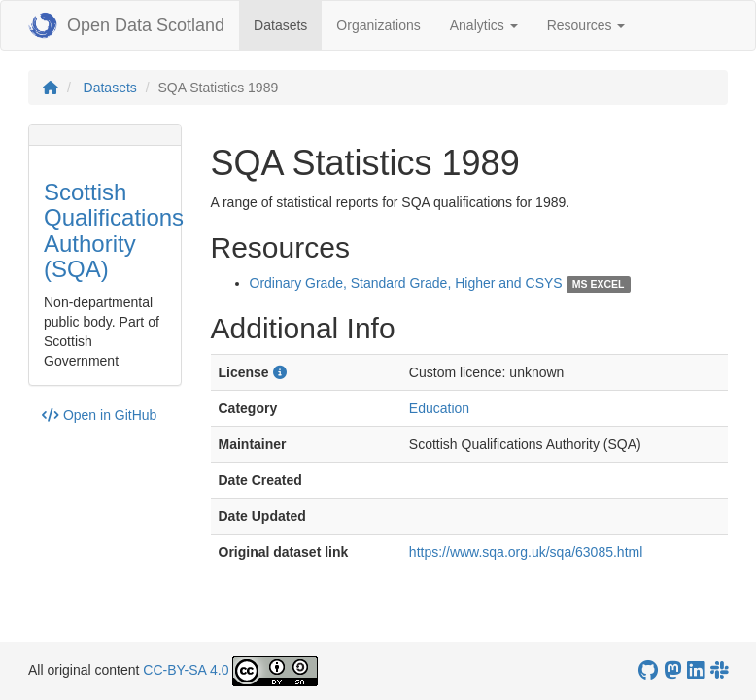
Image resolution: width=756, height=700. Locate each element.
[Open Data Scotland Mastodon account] (672, 670)
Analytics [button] (484, 25)
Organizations (378, 25)
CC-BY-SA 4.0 (186, 670)
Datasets (288, 24)
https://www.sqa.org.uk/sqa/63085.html (526, 552)
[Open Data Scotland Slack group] (719, 670)
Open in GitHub (99, 415)
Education (439, 408)
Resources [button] (586, 25)
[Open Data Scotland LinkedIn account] (696, 670)
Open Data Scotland (126, 25)
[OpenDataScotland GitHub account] (648, 670)
